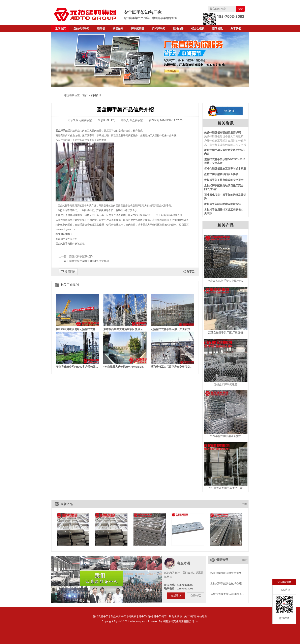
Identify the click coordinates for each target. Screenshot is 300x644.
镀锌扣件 (178, 28)
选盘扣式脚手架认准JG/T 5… (227, 594)
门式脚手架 (159, 28)
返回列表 (70, 271)
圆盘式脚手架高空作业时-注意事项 (89, 261)
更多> (245, 504)
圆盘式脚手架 (118, 616)
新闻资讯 (217, 28)
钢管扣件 (118, 28)
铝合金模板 (198, 28)
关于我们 (236, 28)
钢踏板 (101, 28)
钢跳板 (132, 616)
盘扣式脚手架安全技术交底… (227, 584)
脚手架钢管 (138, 28)
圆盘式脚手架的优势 (81, 256)
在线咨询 (176, 596)
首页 (85, 95)
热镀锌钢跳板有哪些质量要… (227, 573)
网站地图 (202, 616)
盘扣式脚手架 (81, 28)
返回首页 (60, 28)
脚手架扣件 (145, 616)
